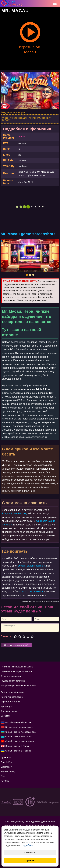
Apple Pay (6, 757)
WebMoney (6, 767)
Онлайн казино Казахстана (19, 737)
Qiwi (3, 776)
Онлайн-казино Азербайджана (20, 732)
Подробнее (27, 845)
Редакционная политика (13, 681)
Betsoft (22, 137)
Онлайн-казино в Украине (18, 751)
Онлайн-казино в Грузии (17, 746)
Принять (30, 860)
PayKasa (5, 781)
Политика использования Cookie (17, 667)
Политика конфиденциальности (17, 671)
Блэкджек (6, 716)
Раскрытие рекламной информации (19, 686)
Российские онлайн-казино (19, 722)
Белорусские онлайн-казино (19, 727)
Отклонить (30, 853)
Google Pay (6, 762)
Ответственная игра (11, 676)
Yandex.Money (8, 772)
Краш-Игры (6, 706)
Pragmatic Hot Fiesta (13, 514)
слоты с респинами (30, 591)
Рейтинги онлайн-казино (13, 692)
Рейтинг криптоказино (12, 697)
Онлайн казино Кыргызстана (20, 741)
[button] (27, 275)
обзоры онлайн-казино (31, 566)
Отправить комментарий (16, 645)
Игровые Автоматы (10, 702)
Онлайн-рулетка (9, 711)
